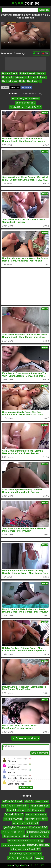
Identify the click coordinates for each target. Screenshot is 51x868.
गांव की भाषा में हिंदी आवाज (36, 819)
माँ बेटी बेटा (29, 801)
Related (13, 93)
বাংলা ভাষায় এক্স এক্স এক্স (13, 832)
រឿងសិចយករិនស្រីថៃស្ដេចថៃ (38, 832)
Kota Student (42, 801)
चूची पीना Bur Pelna (40, 836)
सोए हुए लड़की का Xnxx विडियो (16, 836)
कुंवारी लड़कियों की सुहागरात (15, 827)
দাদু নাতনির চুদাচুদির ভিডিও (20, 858)
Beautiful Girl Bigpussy (38, 845)
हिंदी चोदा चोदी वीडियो (38, 827)
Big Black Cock (10, 81)
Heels (22, 81)
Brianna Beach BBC (25, 103)
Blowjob (41, 73)
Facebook (26, 87)
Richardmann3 (27, 73)
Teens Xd (11, 810)
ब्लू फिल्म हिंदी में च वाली (12, 801)
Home (10, 865)
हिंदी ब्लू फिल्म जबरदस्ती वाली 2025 (26, 849)
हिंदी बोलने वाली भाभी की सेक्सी (25, 823)
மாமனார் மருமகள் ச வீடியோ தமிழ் (26, 840)
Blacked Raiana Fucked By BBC (25, 107)
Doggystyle (8, 77)
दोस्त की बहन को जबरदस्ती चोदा (15, 806)
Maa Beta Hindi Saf (40, 806)
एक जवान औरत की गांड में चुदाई (31, 810)
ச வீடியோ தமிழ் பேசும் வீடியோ (26, 853)
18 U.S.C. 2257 (37, 865)
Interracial (33, 77)
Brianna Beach (10, 73)
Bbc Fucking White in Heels (26, 98)
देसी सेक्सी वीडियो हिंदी (14, 814)
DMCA (24, 865)
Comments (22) (33, 93)
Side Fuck (32, 81)
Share (5, 87)
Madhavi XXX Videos (36, 814)
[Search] (20, 10)
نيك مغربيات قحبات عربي (13, 845)
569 (45, 53)
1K (36, 53)
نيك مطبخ (39, 858)
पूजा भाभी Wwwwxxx (13, 819)
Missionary (21, 77)
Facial (43, 77)
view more (26, 787)
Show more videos (25, 738)
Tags (17, 865)
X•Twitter (15, 87)
